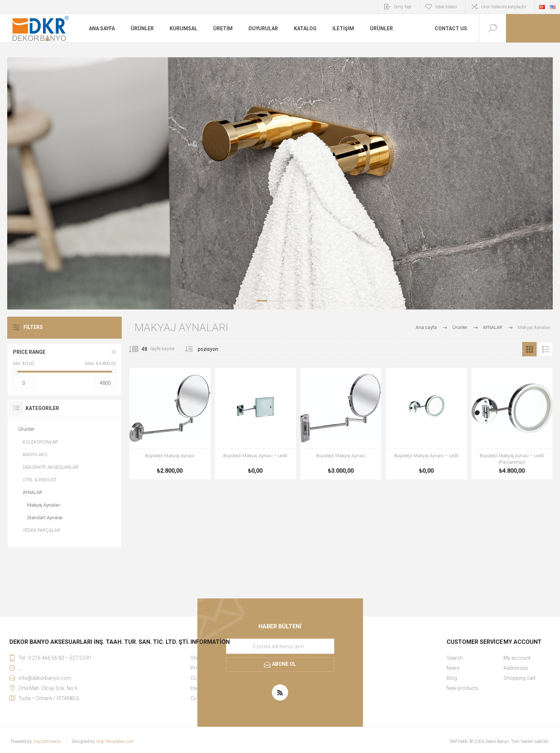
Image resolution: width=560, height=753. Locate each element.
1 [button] (262, 301)
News (453, 668)
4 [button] (299, 301)
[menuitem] (475, 658)
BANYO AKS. (35, 455)
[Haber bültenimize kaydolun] (280, 646)
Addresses (516, 668)
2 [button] (274, 301)
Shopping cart (519, 678)
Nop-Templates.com (115, 741)
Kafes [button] (529, 349)
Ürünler (26, 429)
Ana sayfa (426, 327)
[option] (280, 183)
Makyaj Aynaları (44, 505)
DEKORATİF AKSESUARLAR (51, 467)
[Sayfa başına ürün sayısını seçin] (139, 349)
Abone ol (284, 664)
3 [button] (286, 301)
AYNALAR (32, 492)
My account (517, 658)
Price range (29, 352)
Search (455, 658)
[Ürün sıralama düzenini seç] (220, 349)
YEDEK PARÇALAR (41, 530)
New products (463, 688)
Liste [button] (546, 349)
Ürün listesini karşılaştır (504, 7)
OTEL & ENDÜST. (40, 480)
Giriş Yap (403, 7)
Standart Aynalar (45, 518)
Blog (452, 678)
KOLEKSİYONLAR (40, 442)
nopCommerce (47, 741)
